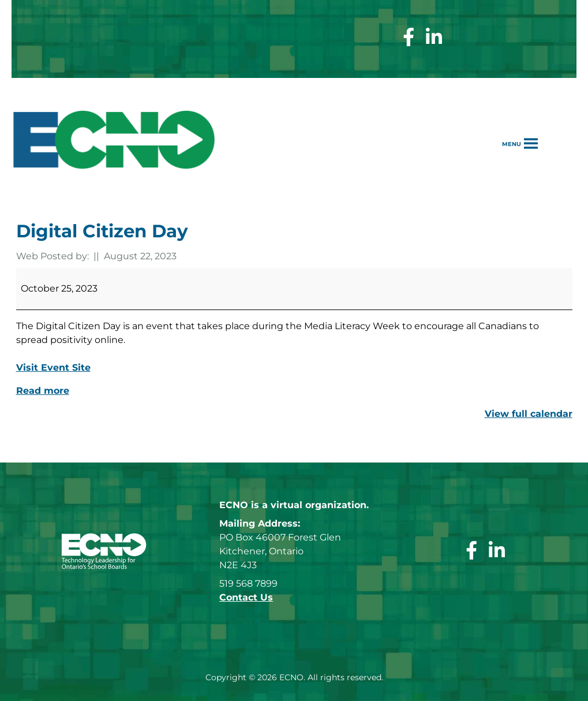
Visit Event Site (53, 368)
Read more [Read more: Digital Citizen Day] (43, 391)
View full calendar (529, 414)
